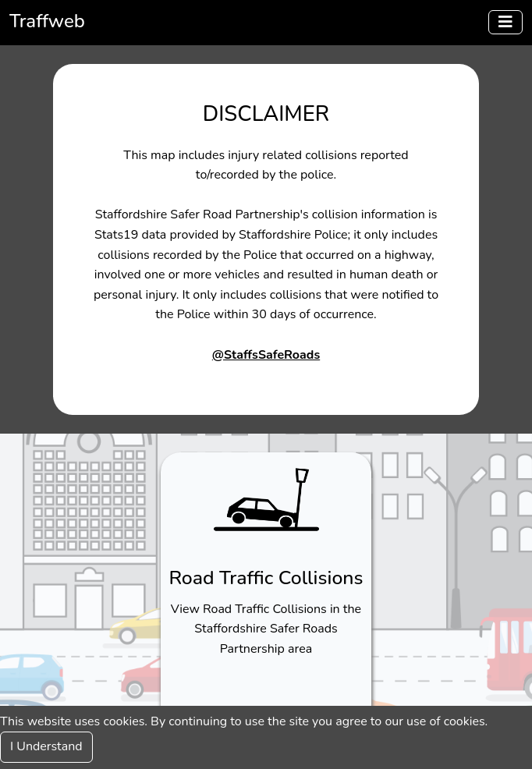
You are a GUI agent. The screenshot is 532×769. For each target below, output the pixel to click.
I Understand (46, 746)
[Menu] (505, 22)
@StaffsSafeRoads (266, 355)
